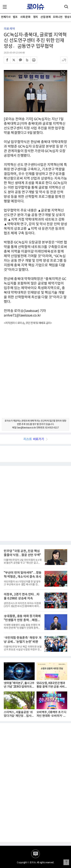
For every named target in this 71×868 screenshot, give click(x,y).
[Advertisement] (35, 375)
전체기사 (6, 17)
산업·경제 (46, 17)
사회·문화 (25, 17)
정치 (35, 17)
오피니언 (58, 17)
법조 (15, 17)
